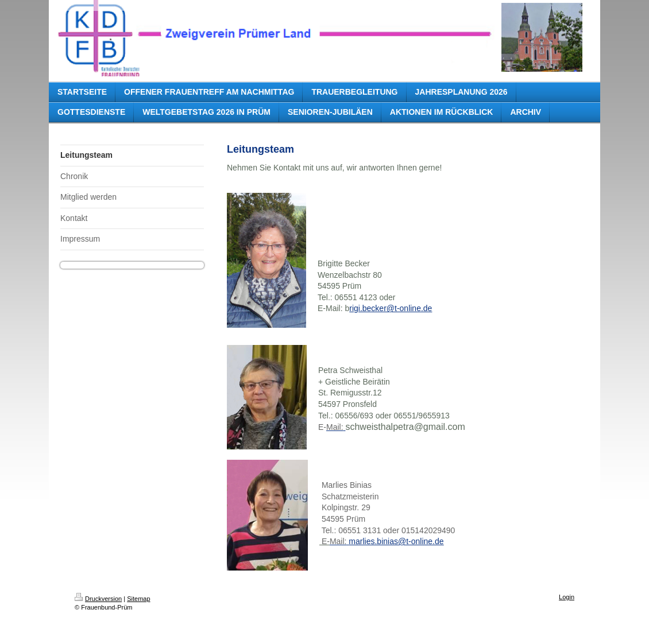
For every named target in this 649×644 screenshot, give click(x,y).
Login (567, 597)
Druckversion (98, 599)
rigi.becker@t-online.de (391, 308)
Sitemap (138, 599)
